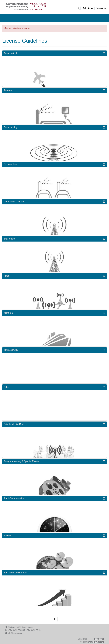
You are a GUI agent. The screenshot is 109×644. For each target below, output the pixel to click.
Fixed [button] (55, 276)
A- (92, 8)
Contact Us (101, 8)
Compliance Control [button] (55, 202)
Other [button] (55, 387)
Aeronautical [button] (55, 53)
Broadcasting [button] (55, 127)
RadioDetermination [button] (55, 498)
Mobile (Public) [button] (55, 350)
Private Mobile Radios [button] (55, 424)
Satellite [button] (55, 536)
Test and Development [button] (55, 573)
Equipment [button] (55, 239)
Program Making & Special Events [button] (55, 461)
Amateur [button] (55, 90)
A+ (85, 8)
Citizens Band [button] (55, 164)
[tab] (55, 53)
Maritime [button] (55, 313)
